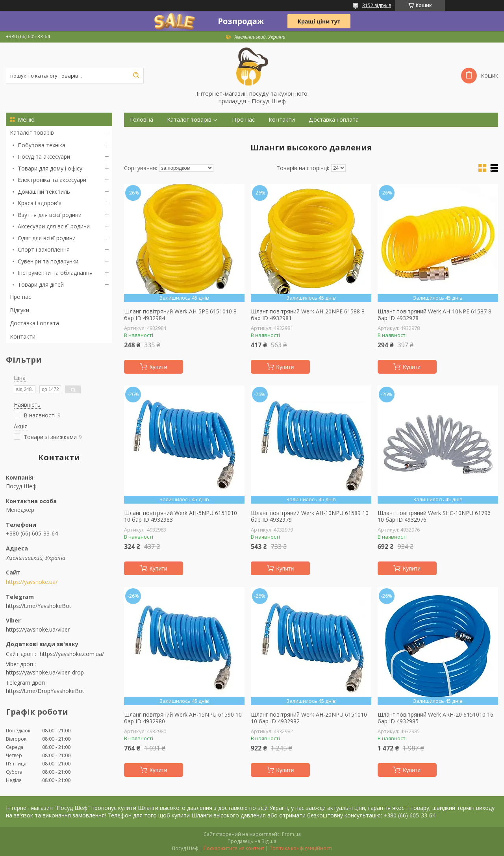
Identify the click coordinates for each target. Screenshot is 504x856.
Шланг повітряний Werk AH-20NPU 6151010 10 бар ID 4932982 (309, 718)
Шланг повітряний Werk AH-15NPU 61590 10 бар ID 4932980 (183, 718)
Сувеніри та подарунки (48, 261)
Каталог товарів (32, 132)
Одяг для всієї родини (47, 238)
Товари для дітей (41, 284)
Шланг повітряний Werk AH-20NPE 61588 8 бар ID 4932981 (308, 315)
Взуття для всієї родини (50, 215)
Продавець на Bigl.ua (252, 841)
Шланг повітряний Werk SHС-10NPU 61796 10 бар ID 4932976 (434, 516)
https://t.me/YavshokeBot (39, 606)
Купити (158, 367)
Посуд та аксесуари (44, 157)
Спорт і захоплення (44, 249)
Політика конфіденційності (301, 848)
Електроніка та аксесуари (52, 180)
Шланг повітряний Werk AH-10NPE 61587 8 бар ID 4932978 (435, 315)
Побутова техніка (42, 145)
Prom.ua (291, 834)
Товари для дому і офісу (50, 168)
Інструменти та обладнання (55, 273)
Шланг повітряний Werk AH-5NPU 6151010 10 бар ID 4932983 (181, 516)
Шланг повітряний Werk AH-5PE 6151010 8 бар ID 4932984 (180, 315)
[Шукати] (136, 76)
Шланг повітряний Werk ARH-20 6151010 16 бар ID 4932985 (435, 718)
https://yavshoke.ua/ (32, 582)
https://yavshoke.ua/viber (38, 629)
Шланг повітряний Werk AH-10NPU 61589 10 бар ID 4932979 (310, 516)
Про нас (20, 297)
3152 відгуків (377, 5)
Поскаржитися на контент (234, 848)
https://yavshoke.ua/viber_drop (45, 672)
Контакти (23, 336)
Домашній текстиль (44, 192)
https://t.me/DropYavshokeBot (45, 691)
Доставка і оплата (34, 323)
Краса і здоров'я (40, 203)
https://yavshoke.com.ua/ (72, 654)
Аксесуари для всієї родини (54, 226)
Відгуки (19, 310)
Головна (142, 120)
